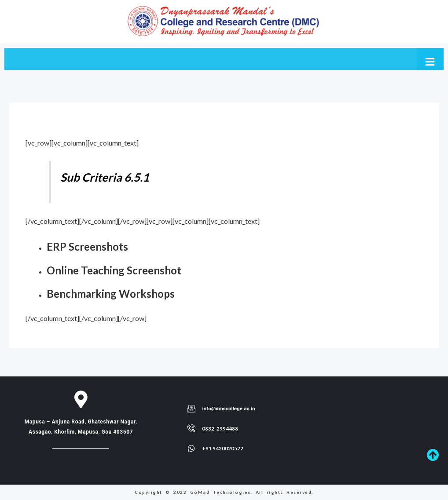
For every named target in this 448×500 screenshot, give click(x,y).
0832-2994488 (220, 429)
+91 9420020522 (223, 448)
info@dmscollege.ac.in (229, 409)
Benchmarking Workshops (116, 293)
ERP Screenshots (90, 246)
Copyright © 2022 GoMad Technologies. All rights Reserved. (224, 492)
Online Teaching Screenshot (119, 270)
